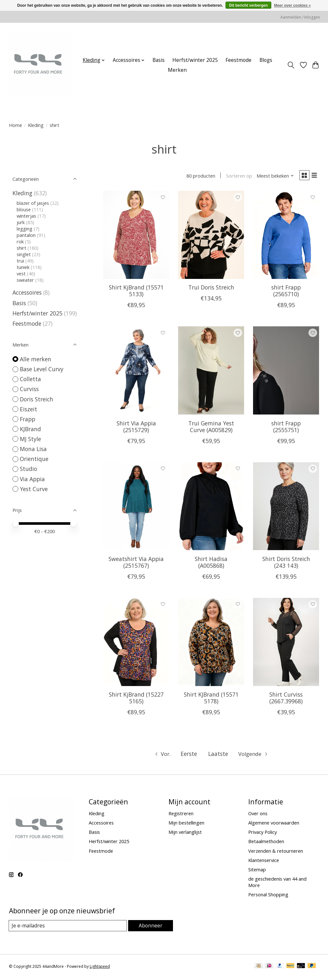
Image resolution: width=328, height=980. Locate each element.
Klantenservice (264, 861)
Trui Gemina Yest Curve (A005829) (211, 427)
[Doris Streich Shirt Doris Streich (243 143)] (286, 507)
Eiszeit (29, 409)
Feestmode (238, 60)
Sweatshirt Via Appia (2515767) (136, 563)
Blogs (266, 60)
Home (16, 125)
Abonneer (151, 926)
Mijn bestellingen (186, 824)
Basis (159, 60)
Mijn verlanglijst (185, 833)
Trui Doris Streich (211, 289)
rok (20, 241)
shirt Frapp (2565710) (286, 292)
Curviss (29, 389)
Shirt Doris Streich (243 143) (286, 563)
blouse (24, 209)
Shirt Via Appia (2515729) (136, 427)
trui (20, 261)
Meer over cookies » (292, 5)
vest (21, 273)
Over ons (258, 815)
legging (25, 229)
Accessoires (27, 292)
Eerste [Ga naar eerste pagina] (189, 755)
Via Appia (32, 479)
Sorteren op (237, 176)
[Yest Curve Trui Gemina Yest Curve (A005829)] (211, 372)
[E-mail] (68, 927)
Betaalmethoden (266, 842)
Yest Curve (34, 489)
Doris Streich (37, 399)
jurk (21, 222)
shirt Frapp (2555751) (286, 427)
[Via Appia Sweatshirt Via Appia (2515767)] (136, 507)
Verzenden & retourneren (276, 852)
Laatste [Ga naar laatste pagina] (218, 755)
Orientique (34, 459)
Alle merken (36, 359)
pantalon (26, 235)
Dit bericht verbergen (248, 5)
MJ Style (30, 439)
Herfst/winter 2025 (195, 60)
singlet (24, 254)
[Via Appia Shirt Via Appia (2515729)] (136, 372)
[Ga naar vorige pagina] (160, 755)
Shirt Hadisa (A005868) (211, 563)
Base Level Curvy (42, 369)
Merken (177, 70)
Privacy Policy (262, 833)
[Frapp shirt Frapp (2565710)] (286, 236)
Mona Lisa (33, 449)
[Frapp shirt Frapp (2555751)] (286, 372)
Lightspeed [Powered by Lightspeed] (100, 968)
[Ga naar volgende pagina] (255, 755)
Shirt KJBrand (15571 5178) (211, 699)
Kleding (36, 125)
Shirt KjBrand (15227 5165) (136, 699)
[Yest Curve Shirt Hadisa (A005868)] (211, 507)
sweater (25, 280)
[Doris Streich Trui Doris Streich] (211, 236)
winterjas (26, 216)
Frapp (28, 419)
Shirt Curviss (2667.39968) (286, 699)
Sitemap (257, 871)
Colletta (30, 379)
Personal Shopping (268, 896)
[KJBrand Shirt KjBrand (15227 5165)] (136, 643)
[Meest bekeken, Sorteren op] (273, 176)
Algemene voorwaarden (274, 824)
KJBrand (30, 429)
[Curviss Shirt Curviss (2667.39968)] (286, 643)
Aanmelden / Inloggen (300, 17)
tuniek (23, 267)
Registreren (181, 815)
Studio (29, 469)
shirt (21, 248)
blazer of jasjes (33, 203)
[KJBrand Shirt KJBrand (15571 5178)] (211, 643)
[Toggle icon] (291, 65)
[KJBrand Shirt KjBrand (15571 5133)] (136, 236)
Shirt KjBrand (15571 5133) (136, 292)
